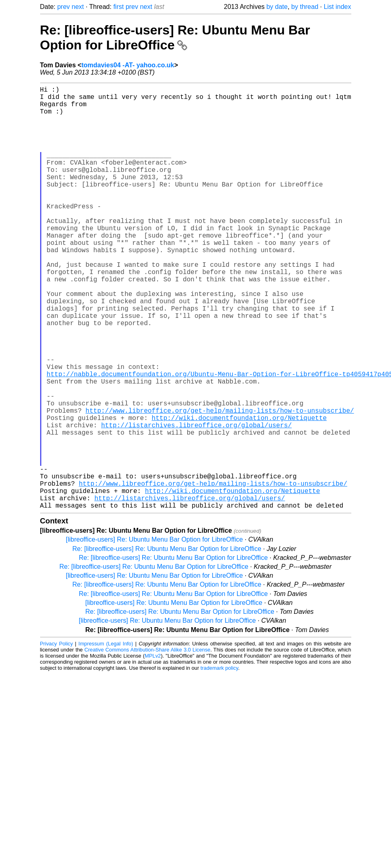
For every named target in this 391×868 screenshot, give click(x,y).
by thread (305, 7)
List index (338, 7)
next (78, 7)
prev (63, 7)
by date (277, 7)
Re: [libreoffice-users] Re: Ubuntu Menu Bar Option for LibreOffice (175, 38)
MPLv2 (153, 750)
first (119, 7)
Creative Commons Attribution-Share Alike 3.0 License (147, 744)
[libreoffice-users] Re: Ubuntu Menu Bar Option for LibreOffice (155, 633)
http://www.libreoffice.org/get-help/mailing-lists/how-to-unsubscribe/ (220, 483)
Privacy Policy (57, 738)
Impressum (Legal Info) (106, 738)
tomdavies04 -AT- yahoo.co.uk (128, 65)
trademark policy (219, 762)
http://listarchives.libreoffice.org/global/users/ (197, 501)
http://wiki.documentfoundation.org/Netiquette (239, 492)
